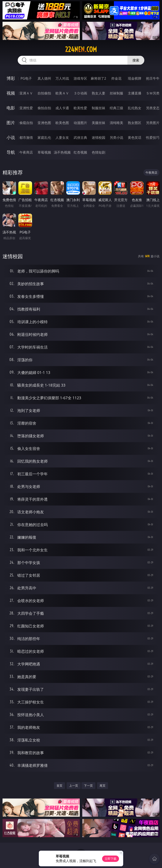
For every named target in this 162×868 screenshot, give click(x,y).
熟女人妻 (99, 93)
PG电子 (26, 78)
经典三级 (116, 108)
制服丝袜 (99, 108)
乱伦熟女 (135, 108)
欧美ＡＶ (62, 93)
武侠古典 (80, 138)
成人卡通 (62, 108)
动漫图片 (80, 123)
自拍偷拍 (44, 93)
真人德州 (44, 78)
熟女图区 (135, 123)
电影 (11, 108)
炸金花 (116, 78)
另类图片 (153, 123)
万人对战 (62, 78)
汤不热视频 (62, 152)
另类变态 (153, 108)
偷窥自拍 (26, 123)
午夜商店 (26, 152)
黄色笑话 (135, 138)
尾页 (103, 786)
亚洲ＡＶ (26, 93)
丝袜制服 (116, 93)
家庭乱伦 (44, 138)
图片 (11, 123)
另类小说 (116, 138)
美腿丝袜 (99, 123)
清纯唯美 (116, 123)
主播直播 (135, 93)
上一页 (74, 786)
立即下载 (111, 859)
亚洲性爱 (26, 108)
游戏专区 (80, 78)
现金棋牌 (135, 78)
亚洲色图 (44, 123)
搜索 (136, 60)
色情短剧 (99, 152)
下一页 (88, 786)
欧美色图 (62, 123)
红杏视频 (80, 152)
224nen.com (81, 49)
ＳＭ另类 (153, 93)
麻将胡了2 (98, 78)
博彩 (11, 78)
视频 (11, 93)
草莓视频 (44, 152)
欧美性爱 (80, 108)
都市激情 (26, 138)
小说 (11, 137)
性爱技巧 (153, 138)
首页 (59, 786)
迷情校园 (99, 138)
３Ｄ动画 (80, 93)
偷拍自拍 (44, 108)
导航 (11, 152)
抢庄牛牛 (153, 78)
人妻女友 (62, 138)
